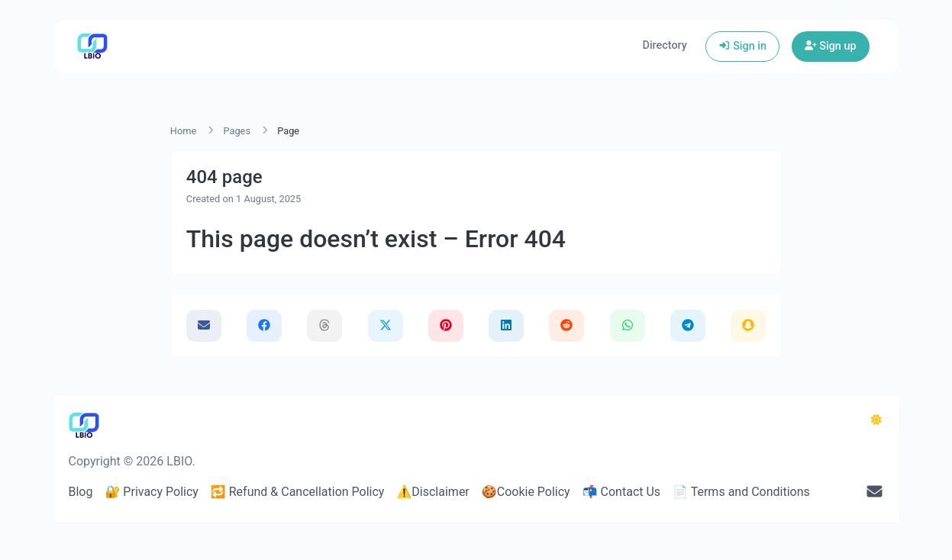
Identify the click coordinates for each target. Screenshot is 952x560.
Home (183, 131)
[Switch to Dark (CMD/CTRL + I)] (876, 420)
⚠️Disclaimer (432, 492)
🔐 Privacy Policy (151, 492)
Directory (665, 45)
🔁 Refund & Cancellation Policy (298, 492)
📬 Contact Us (621, 492)
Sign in (742, 46)
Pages (237, 131)
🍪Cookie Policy (526, 492)
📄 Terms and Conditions (741, 492)
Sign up (831, 46)
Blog (81, 492)
